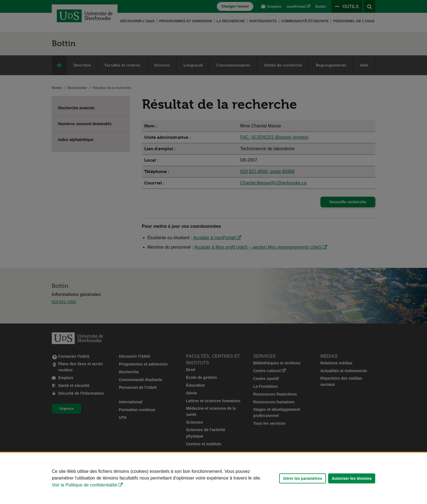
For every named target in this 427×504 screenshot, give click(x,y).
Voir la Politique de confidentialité (84, 485)
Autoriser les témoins (352, 478)
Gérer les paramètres (303, 478)
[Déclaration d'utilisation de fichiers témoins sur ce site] (213, 478)
